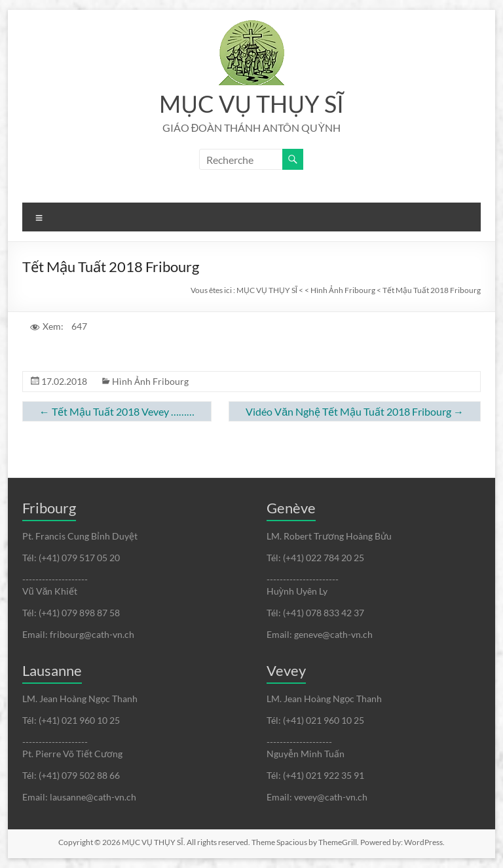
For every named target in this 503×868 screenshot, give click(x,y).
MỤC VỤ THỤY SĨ (251, 104)
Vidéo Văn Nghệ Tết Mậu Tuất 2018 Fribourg (355, 411)
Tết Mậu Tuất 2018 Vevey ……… (117, 411)
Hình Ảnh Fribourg (150, 381)
